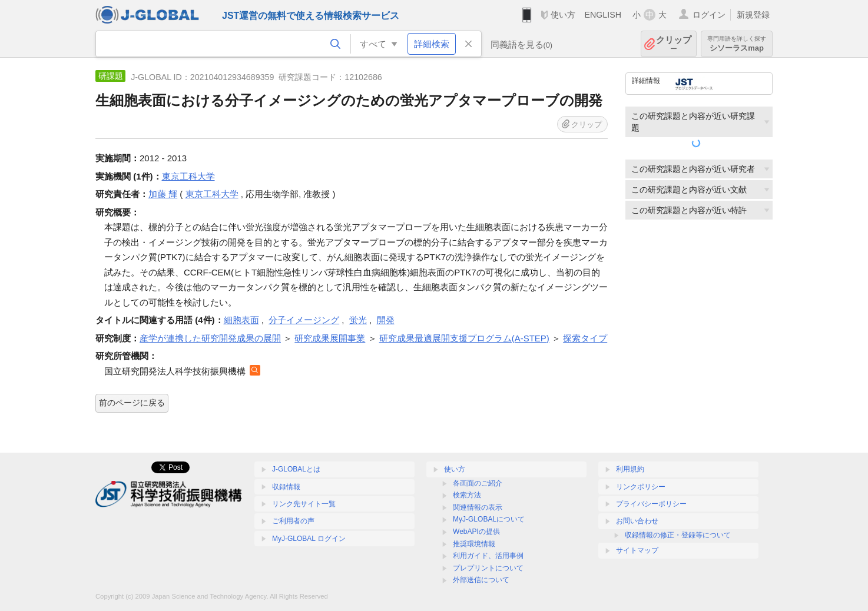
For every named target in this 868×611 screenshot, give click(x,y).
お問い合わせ (637, 521)
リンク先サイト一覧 (304, 504)
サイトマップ (637, 550)
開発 (386, 320)
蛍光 (358, 320)
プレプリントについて (488, 568)
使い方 (563, 15)
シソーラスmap (737, 44)
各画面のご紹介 (478, 483)
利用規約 (630, 469)
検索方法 (467, 495)
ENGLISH (603, 15)
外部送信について (481, 580)
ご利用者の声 (293, 521)
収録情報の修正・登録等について (678, 535)
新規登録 (753, 15)
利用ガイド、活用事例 (488, 556)
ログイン (709, 15)
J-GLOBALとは (296, 469)
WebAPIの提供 (476, 532)
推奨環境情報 (474, 544)
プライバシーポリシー (651, 504)
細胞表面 (241, 320)
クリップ (674, 44)
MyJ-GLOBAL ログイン (309, 539)
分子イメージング (304, 320)
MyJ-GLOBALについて (489, 519)
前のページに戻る (132, 403)
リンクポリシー (641, 487)
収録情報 (286, 487)
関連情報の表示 (478, 507)
